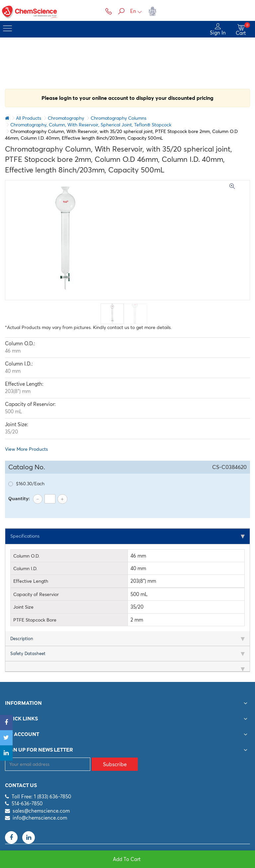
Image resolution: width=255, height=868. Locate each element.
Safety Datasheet (28, 654)
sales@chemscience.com (41, 811)
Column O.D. (26, 556)
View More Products (26, 449)
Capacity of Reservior (36, 595)
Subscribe (115, 765)
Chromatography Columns (119, 118)
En (136, 11)
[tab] (127, 537)
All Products (29, 118)
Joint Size (23, 608)
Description (22, 639)
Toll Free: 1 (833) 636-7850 (41, 797)
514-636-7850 (27, 804)
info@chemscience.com (40, 818)
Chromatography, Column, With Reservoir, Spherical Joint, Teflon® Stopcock (91, 125)
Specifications (27, 536)
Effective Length (31, 582)
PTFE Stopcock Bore (35, 620)
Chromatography (66, 118)
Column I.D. (25, 569)
